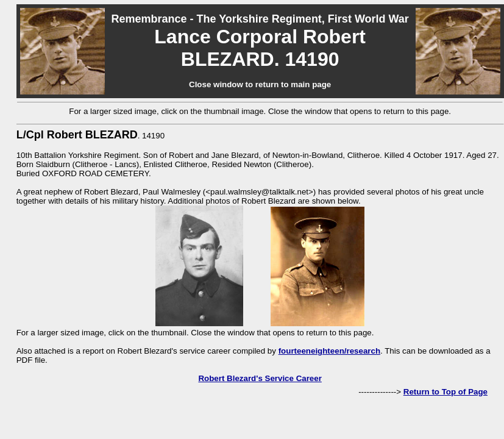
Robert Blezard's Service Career (260, 378)
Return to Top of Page (445, 392)
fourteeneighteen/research (329, 351)
